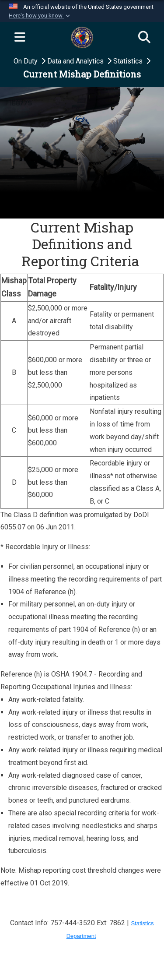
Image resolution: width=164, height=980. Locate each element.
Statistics (129, 61)
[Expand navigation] (20, 38)
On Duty (26, 61)
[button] (40, 16)
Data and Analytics (76, 61)
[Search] (144, 38)
